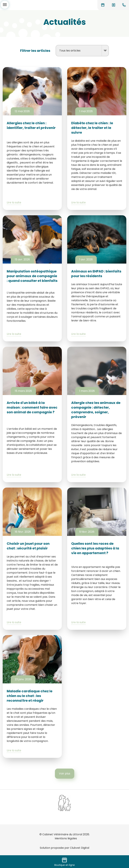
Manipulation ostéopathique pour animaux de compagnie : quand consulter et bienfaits (32, 276)
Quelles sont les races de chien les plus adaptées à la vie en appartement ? (95, 548)
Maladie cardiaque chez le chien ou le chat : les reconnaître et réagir (30, 696)
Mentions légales (66, 838)
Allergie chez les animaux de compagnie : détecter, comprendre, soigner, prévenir (96, 410)
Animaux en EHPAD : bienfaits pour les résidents (96, 274)
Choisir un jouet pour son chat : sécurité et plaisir (28, 546)
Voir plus (65, 774)
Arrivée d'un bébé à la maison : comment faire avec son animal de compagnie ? (32, 407)
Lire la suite (14, 202)
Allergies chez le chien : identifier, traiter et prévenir (31, 125)
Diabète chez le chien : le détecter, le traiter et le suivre (92, 128)
